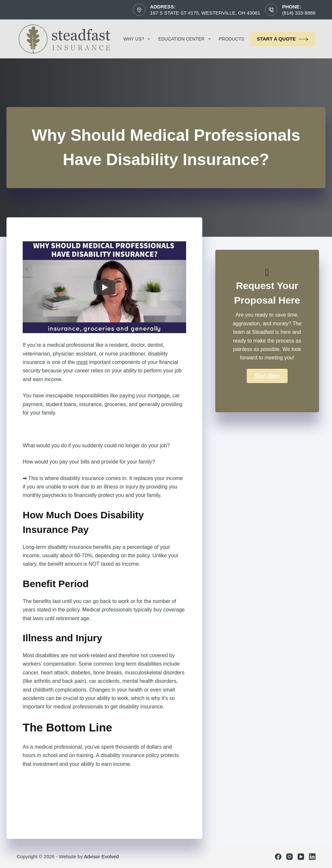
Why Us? (138, 39)
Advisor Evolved (101, 856)
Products (236, 39)
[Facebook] (278, 857)
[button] (267, 376)
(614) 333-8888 (299, 13)
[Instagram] (290, 857)
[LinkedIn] (312, 857)
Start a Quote (283, 39)
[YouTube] (301, 857)
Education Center (186, 39)
